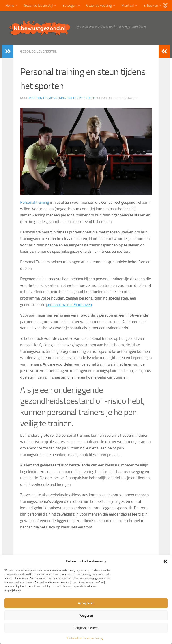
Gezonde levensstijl (38, 5)
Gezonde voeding (99, 5)
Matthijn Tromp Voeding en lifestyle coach (62, 98)
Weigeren (86, 616)
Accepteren (86, 603)
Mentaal (128, 5)
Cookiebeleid (74, 638)
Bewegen (70, 5)
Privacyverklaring (93, 638)
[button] (165, 561)
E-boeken (151, 5)
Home (10, 5)
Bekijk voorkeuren (86, 628)
